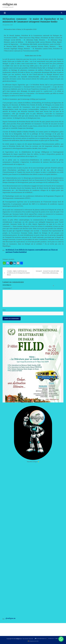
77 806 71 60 (57, 638)
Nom (4, 310)
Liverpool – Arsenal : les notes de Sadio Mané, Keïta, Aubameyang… (47, 272)
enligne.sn (10, 4)
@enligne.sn (10, 618)
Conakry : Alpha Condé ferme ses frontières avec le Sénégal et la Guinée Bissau (18, 273)
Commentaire (7, 288)
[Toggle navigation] (5, 13)
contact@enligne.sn (41, 638)
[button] (61, 639)
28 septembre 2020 (8, 25)
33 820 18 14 (51, 638)
